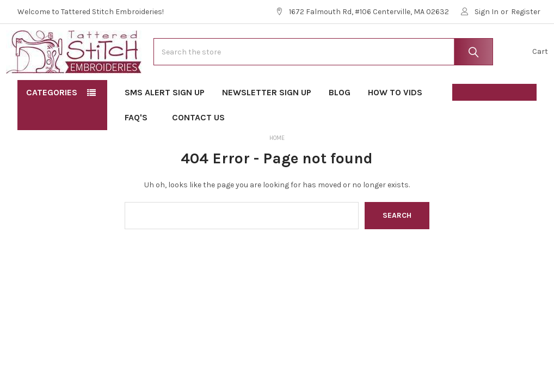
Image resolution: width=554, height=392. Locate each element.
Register (526, 12)
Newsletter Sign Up (267, 125)
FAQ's (140, 151)
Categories (52, 125)
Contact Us (198, 151)
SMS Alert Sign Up (165, 125)
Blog (340, 125)
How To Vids (395, 125)
